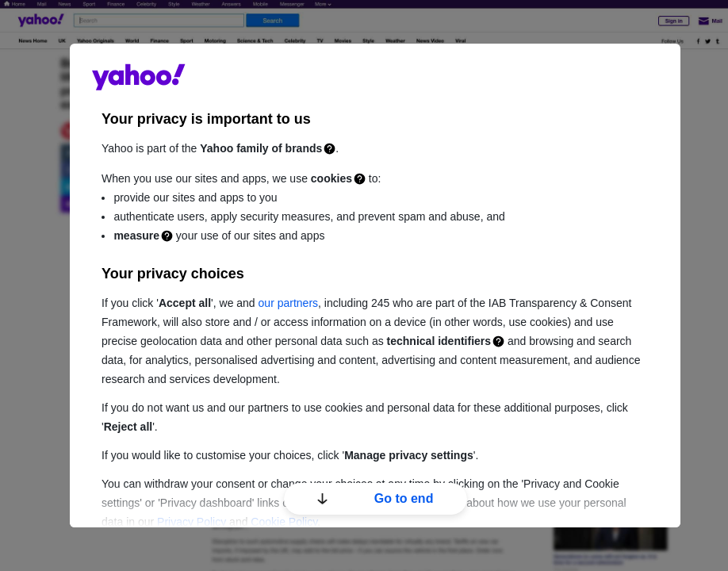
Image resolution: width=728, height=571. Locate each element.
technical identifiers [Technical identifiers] (439, 341)
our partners (288, 303)
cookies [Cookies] (331, 178)
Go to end (375, 498)
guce (139, 77)
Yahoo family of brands (261, 148)
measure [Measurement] (136, 236)
